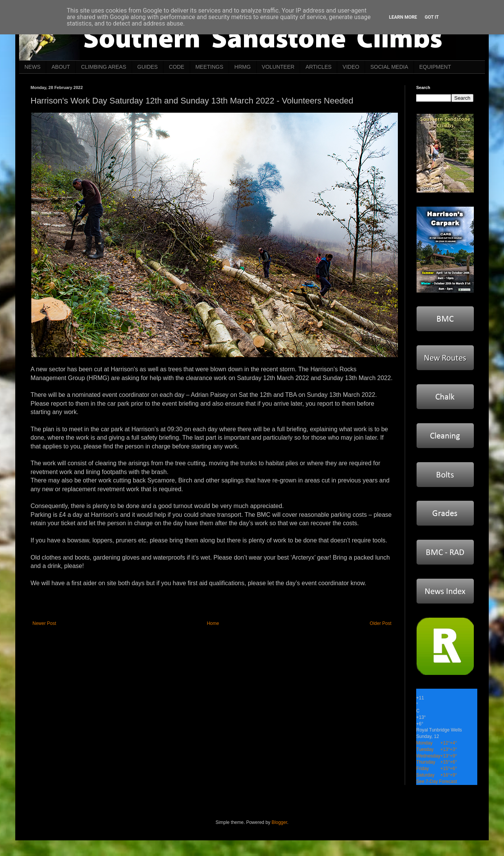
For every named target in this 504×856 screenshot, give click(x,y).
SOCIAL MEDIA (389, 67)
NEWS (32, 67)
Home (213, 623)
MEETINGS (209, 67)
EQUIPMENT (435, 67)
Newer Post (44, 623)
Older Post (380, 623)
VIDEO (351, 67)
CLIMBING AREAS (103, 67)
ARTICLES (318, 67)
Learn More (403, 17)
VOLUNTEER (278, 67)
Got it (432, 17)
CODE (176, 67)
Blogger (279, 822)
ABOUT (61, 67)
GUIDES (148, 67)
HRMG (243, 67)
